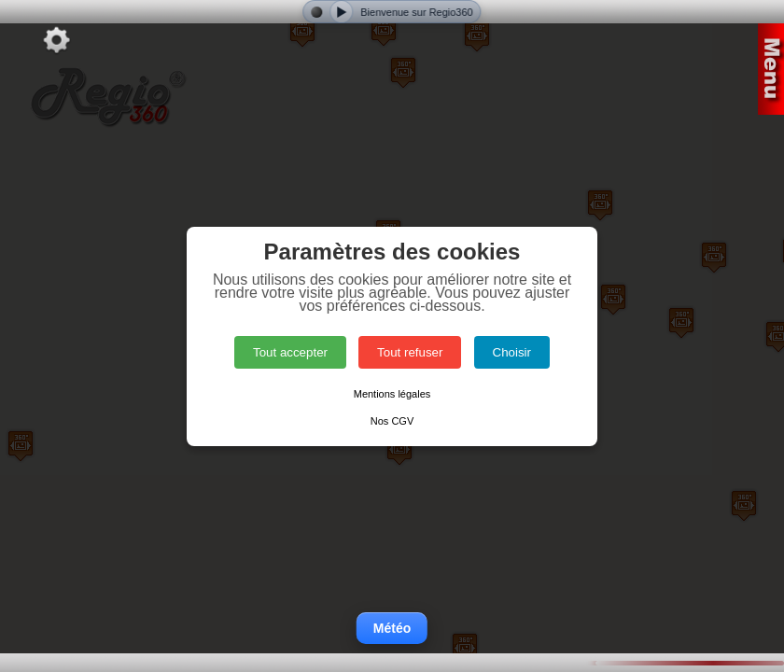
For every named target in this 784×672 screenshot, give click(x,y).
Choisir (512, 352)
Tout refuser (410, 352)
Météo (392, 628)
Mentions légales (392, 394)
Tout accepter (290, 352)
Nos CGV (392, 421)
